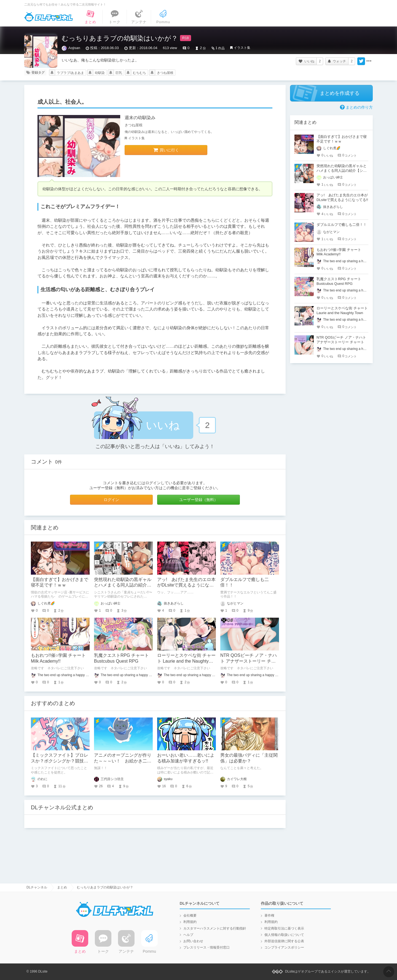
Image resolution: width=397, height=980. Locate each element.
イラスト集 (242, 48)
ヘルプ (188, 935)
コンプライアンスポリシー (284, 947)
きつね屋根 (165, 73)
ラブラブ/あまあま (70, 73)
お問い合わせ (193, 941)
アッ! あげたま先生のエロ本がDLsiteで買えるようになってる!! (186, 585)
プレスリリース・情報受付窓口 (206, 947)
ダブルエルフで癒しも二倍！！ (342, 225)
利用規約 (190, 922)
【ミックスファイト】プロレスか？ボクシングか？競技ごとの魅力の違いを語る (60, 761)
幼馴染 (100, 73)
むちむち (140, 73)
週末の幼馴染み (140, 118)
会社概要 (190, 915)
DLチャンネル (49, 17)
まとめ (62, 887)
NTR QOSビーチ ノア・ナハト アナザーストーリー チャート (249, 661)
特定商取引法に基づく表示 (284, 928)
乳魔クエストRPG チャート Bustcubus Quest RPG (339, 281)
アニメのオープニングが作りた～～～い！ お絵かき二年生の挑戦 (123, 761)
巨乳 (119, 73)
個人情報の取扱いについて (284, 935)
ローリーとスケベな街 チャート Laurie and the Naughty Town (186, 661)
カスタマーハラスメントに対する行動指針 (215, 928)
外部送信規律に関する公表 (284, 941)
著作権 (269, 915)
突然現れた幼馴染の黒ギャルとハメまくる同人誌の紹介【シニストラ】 (123, 585)
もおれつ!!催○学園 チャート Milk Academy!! (339, 252)
